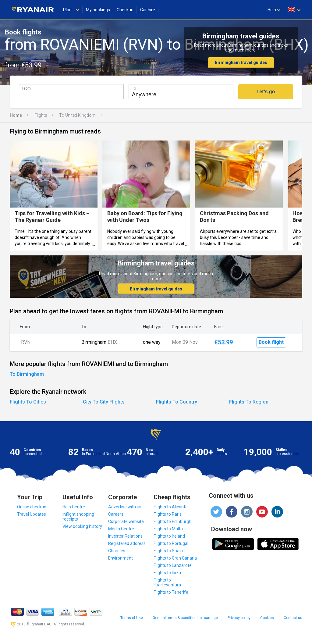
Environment (121, 558)
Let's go (266, 92)
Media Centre (121, 529)
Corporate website (126, 521)
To (134, 88)
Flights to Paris (168, 514)
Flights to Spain (168, 551)
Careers (116, 514)
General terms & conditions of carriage (185, 618)
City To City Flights (104, 402)
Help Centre (74, 507)
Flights (41, 115)
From (27, 88)
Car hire (148, 10)
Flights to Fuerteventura (167, 582)
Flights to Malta (168, 529)
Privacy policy (239, 618)
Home (16, 115)
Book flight (271, 342)
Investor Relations (125, 536)
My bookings (98, 10)
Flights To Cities (28, 402)
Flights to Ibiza (167, 573)
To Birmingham (27, 374)
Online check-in (32, 507)
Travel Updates (32, 514)
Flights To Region (249, 402)
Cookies (267, 618)
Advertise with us (125, 507)
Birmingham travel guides (241, 62)
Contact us (293, 618)
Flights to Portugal (171, 543)
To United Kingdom (77, 115)
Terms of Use (132, 618)
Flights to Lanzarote (173, 565)
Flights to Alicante (171, 507)
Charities (117, 551)
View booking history (82, 526)
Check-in (125, 10)
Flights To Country (177, 402)
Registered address (127, 543)
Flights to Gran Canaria (175, 558)
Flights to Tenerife (171, 592)
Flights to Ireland (169, 536)
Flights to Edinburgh (172, 521)
